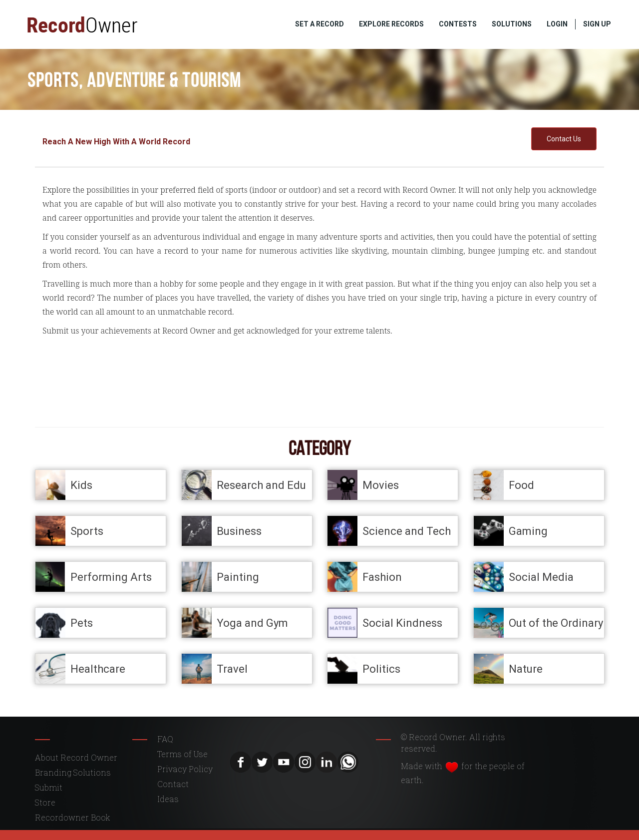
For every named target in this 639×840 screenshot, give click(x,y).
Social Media (541, 577)
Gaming (528, 531)
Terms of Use (182, 754)
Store (45, 802)
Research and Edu (261, 485)
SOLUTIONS (512, 24)
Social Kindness (402, 623)
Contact (173, 784)
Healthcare (98, 668)
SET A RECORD (319, 24)
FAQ (165, 739)
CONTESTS (458, 24)
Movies (381, 485)
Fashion (382, 577)
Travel (232, 668)
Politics (381, 668)
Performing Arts (111, 577)
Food (521, 485)
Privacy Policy (185, 769)
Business (239, 531)
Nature (526, 668)
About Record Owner (76, 757)
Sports (87, 531)
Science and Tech (407, 531)
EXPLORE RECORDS (391, 24)
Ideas (168, 799)
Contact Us (564, 139)
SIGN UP (597, 24)
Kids (81, 485)
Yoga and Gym (252, 623)
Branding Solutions (73, 772)
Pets (82, 623)
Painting (238, 577)
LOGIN (557, 24)
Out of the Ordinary (556, 623)
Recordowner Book (73, 817)
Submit (49, 787)
